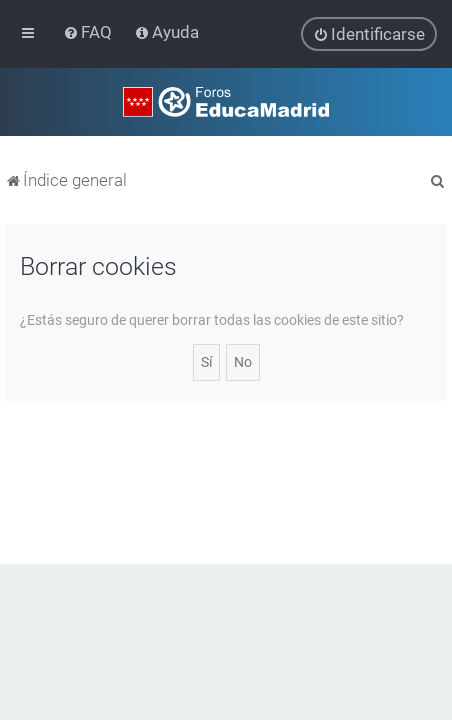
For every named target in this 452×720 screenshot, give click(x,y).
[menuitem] (89, 32)
